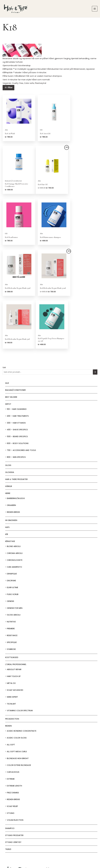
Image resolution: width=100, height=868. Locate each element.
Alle (7, 335)
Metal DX (11, 635)
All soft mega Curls (17, 704)
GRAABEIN (11, 457)
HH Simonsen (11, 473)
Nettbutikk (50, 844)
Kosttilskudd (12, 610)
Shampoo (10, 780)
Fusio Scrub (13, 546)
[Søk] (95, 324)
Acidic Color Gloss (17, 690)
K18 (7, 486)
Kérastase (10, 493)
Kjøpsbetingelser (90, 854)
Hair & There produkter (16, 431)
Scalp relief (12, 759)
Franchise (62, 854)
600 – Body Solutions (18, 395)
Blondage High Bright (18, 711)
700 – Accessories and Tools (21, 402)
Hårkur (9, 438)
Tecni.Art (11, 656)
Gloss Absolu (14, 567)
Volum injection (15, 772)
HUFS (7, 480)
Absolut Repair (14, 622)
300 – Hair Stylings (16, 375)
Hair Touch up (14, 629)
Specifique (12, 594)
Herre (8, 445)
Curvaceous (13, 724)
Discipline (11, 533)
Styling (11, 765)
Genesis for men (15, 560)
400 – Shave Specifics (17, 382)
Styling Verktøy (13, 794)
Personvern (75, 854)
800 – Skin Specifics (16, 409)
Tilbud (8, 801)
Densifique (12, 526)
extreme (11, 731)
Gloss (8, 418)
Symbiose (11, 601)
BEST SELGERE (11, 349)
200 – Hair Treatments (18, 368)
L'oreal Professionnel (16, 617)
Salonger (50, 832)
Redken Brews (13, 464)
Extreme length (14, 738)
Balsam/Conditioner (15, 342)
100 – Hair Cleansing (17, 361)
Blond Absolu (14, 498)
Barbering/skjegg (16, 450)
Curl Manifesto (14, 519)
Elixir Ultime (12, 540)
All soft (11, 697)
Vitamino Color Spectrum (20, 663)
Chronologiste (15, 512)
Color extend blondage (19, 717)
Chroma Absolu (15, 505)
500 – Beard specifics (17, 389)
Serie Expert (12, 649)
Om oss (50, 854)
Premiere (11, 581)
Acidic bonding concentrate (22, 683)
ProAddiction (12, 671)
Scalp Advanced (15, 642)
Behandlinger (50, 838)
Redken (8, 678)
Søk (4, 320)
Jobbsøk (38, 854)
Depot (8, 356)
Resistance (12, 588)
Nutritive (11, 574)
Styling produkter (14, 787)
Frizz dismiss (13, 745)
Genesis (10, 553)
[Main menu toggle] (95, 9)
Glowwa (10, 425)
